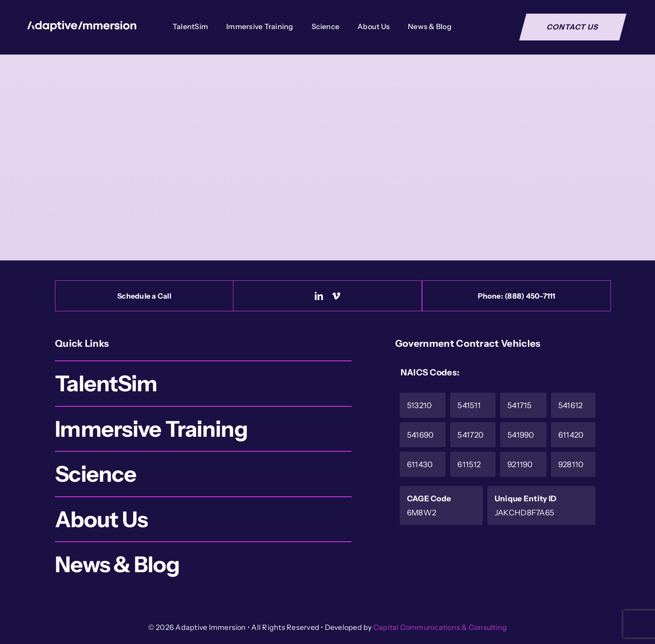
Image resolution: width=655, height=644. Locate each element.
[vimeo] (336, 296)
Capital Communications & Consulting (440, 627)
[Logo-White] (82, 25)
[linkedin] (319, 296)
